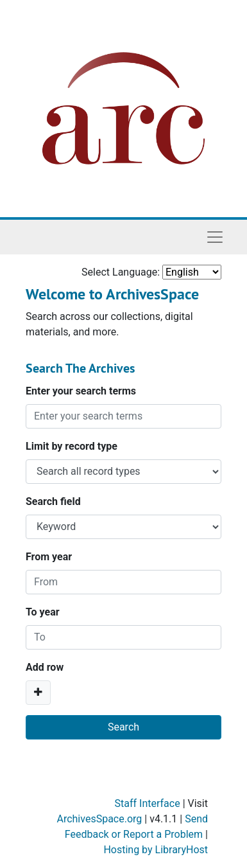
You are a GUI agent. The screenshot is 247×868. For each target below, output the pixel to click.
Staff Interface (148, 803)
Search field (53, 501)
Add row (45, 667)
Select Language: (121, 272)
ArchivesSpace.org (99, 819)
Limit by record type (72, 446)
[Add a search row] (38, 693)
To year (43, 612)
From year (49, 557)
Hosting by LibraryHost (156, 850)
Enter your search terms (81, 391)
